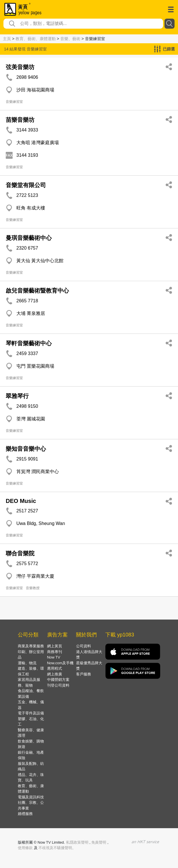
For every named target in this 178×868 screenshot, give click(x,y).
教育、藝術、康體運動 (36, 39)
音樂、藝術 (70, 39)
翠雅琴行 (17, 396)
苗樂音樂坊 (20, 120)
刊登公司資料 (58, 685)
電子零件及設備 (31, 713)
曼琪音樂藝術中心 (29, 238)
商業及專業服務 (31, 646)
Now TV (54, 657)
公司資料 (84, 646)
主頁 (7, 39)
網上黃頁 (55, 646)
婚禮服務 (25, 814)
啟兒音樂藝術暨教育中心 (37, 291)
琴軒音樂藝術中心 (29, 343)
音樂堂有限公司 (26, 185)
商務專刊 (55, 652)
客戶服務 (84, 674)
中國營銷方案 (58, 680)
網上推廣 (55, 674)
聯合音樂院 (20, 553)
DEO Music (21, 501)
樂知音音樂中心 (26, 449)
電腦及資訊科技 (31, 797)
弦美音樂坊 (20, 67)
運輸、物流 (27, 663)
